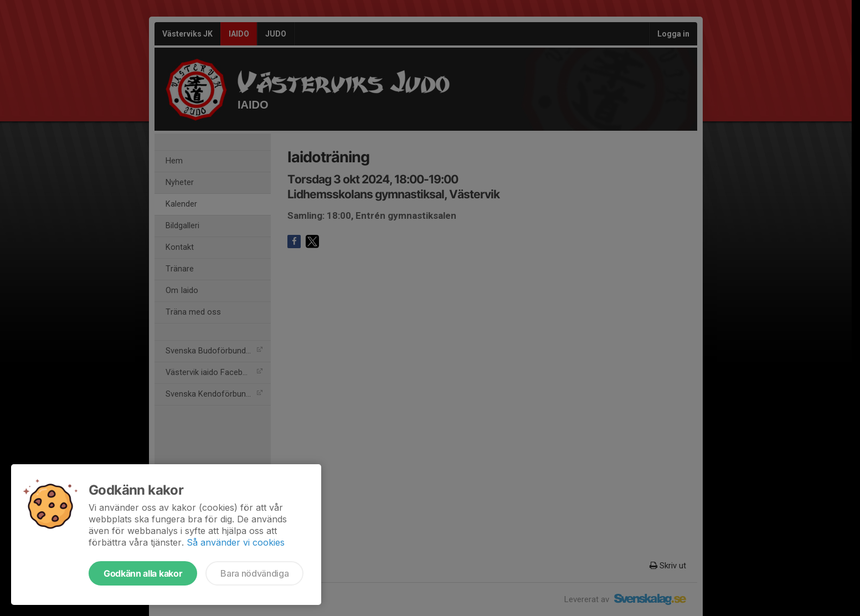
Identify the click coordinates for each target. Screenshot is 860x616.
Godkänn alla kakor (143, 573)
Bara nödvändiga (254, 573)
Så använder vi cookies (236, 542)
